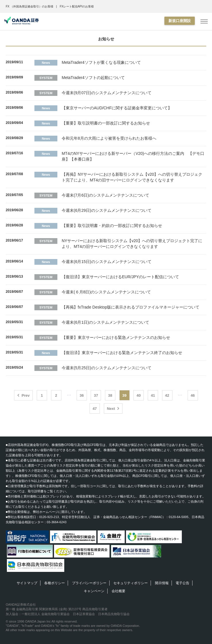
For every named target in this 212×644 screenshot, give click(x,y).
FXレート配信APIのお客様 (77, 6)
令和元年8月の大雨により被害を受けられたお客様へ (109, 138)
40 (139, 395)
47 (95, 409)
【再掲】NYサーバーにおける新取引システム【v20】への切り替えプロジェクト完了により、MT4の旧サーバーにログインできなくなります (132, 177)
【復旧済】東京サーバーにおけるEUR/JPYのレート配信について (120, 277)
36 (82, 395)
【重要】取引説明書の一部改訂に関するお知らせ (106, 123)
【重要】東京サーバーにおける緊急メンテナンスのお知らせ (116, 337)
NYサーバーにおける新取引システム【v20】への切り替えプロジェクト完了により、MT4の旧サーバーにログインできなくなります (132, 244)
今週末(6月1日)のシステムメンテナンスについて (105, 322)
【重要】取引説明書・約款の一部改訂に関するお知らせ (112, 226)
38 (110, 395)
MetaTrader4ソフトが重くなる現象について (101, 62)
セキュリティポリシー (131, 583)
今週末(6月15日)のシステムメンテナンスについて (107, 262)
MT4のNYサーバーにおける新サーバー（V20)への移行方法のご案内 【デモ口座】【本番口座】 (133, 156)
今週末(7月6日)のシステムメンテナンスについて (105, 195)
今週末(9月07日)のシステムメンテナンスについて (107, 93)
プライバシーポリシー (89, 583)
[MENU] (204, 22)
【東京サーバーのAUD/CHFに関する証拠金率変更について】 (117, 108)
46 (193, 395)
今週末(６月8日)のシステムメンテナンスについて (106, 292)
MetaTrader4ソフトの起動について (93, 78)
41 (153, 395)
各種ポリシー (55, 583)
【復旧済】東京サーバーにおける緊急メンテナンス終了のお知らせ (122, 353)
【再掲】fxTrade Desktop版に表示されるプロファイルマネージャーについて (131, 307)
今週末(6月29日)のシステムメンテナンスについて (107, 210)
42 (167, 395)
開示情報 (162, 583)
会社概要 (118, 591)
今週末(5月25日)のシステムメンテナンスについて (107, 368)
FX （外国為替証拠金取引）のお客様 (30, 6)
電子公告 (182, 583)
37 (96, 395)
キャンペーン (94, 591)
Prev (26, 395)
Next (111, 409)
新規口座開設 (180, 21)
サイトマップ (27, 583)
